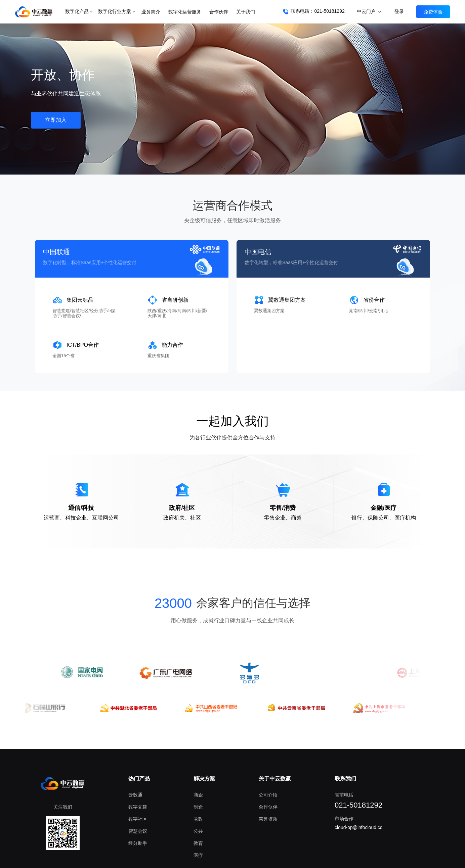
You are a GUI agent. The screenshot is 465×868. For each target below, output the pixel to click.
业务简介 (151, 12)
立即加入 (56, 120)
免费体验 (433, 12)
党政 (198, 819)
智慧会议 (138, 831)
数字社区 (138, 819)
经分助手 (138, 843)
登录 (399, 11)
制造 (198, 807)
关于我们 (246, 12)
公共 (198, 831)
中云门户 (370, 11)
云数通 (135, 795)
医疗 (198, 855)
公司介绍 (268, 795)
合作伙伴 (219, 12)
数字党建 (138, 807)
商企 (198, 795)
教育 (198, 843)
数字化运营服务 (185, 12)
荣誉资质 (268, 819)
